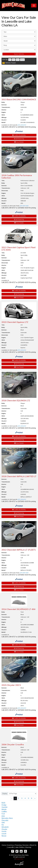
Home (4, 845)
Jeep (3, 816)
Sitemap (28, 847)
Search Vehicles (19, 54)
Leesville (11, 847)
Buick (3, 803)
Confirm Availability (19, 135)
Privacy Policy (19, 859)
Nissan (4, 836)
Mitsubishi (5, 827)
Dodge (4, 805)
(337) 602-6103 (24, 206)
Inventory (10, 845)
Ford (3, 814)
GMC (3, 823)
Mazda (4, 809)
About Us (33, 845)
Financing (18, 845)
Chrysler (4, 829)
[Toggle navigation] (34, 6)
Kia (3, 825)
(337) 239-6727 (22, 125)
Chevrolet (5, 820)
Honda (4, 831)
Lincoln (4, 834)
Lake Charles (20, 847)
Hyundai (4, 807)
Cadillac (4, 812)
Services (26, 845)
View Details (19, 142)
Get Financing (19, 139)
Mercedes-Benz (7, 818)
